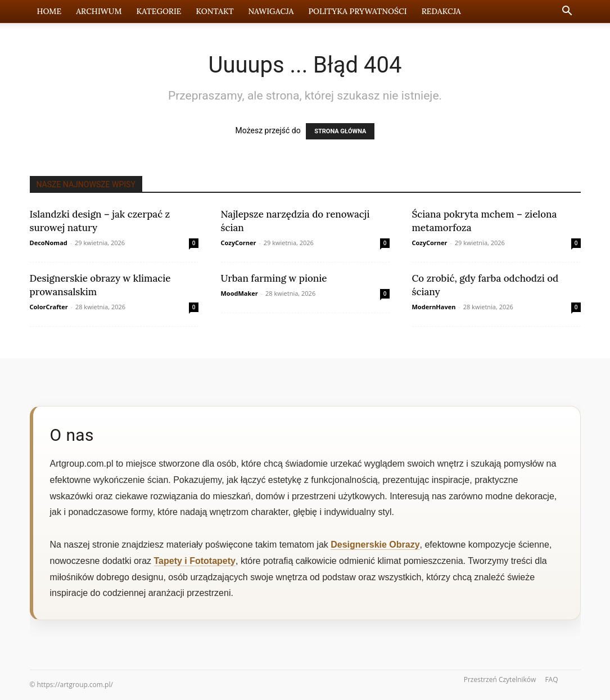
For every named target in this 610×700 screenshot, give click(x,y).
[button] (567, 12)
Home (49, 11)
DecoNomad (49, 243)
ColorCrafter (49, 307)
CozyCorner (239, 243)
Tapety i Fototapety (195, 561)
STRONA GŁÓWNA (340, 131)
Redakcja (441, 11)
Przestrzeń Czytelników (500, 679)
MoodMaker (240, 293)
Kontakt (215, 11)
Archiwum (99, 11)
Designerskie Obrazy (375, 545)
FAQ (551, 679)
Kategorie (159, 11)
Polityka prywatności (357, 11)
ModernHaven (434, 307)
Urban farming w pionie (274, 278)
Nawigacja (271, 11)
